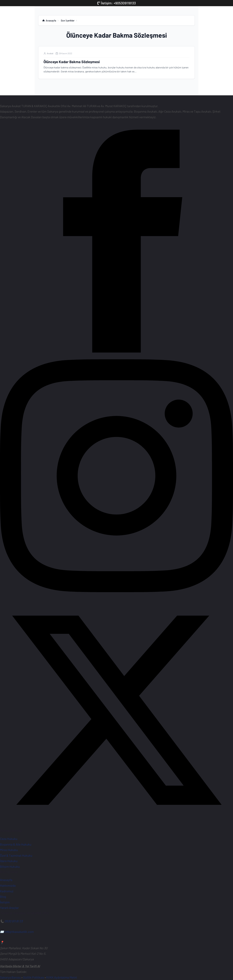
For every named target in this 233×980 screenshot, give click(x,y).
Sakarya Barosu (10, 977)
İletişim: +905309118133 (117, 3)
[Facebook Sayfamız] (116, 357)
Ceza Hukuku (9, 839)
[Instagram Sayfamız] (116, 591)
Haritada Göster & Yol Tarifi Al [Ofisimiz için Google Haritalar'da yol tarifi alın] (20, 966)
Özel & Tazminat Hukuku (16, 855)
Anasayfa (6, 880)
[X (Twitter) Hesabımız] (116, 825)
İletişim (5, 902)
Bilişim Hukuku (10, 866)
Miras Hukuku (9, 850)
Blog (3, 896)
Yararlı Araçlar (9, 908)
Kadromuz (7, 891)
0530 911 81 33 (14, 921)
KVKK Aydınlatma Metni (62, 977)
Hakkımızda (8, 885)
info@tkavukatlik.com (19, 932)
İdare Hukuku (9, 861)
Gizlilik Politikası (34, 977)
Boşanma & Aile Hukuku (16, 844)
